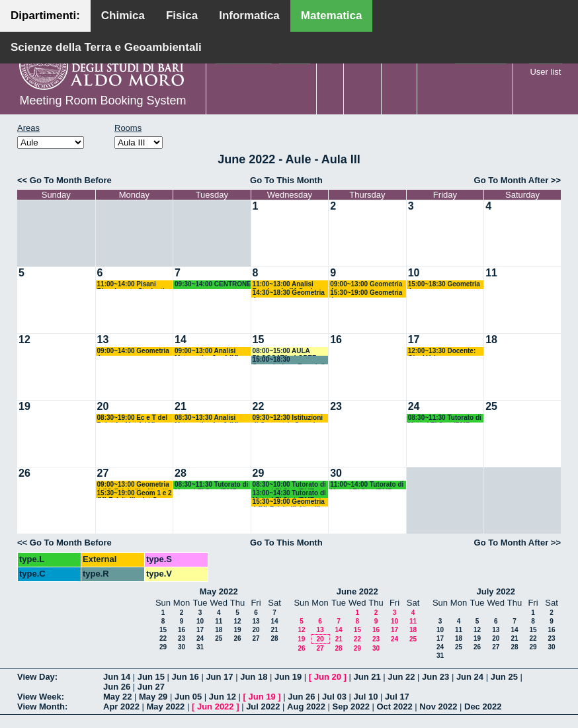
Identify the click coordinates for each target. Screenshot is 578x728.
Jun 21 (367, 677)
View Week (39, 697)
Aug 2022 (306, 707)
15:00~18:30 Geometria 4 (444, 285)
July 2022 (496, 591)
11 (491, 273)
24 (414, 406)
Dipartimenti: (45, 16)
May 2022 (219, 591)
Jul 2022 (263, 707)
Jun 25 (504, 677)
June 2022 (357, 591)
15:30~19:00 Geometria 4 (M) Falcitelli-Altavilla (289, 502)
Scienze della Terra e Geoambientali (106, 47)
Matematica (332, 16)
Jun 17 (219, 677)
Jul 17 (397, 697)
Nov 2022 (438, 707)
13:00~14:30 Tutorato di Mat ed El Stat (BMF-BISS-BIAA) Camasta (289, 494)
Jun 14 (117, 677)
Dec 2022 (483, 707)
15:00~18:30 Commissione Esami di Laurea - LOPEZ (289, 360)
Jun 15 (151, 677)
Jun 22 (401, 677)
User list (545, 72)
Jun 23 (435, 677)
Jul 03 (334, 697)
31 (200, 647)
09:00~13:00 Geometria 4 (366, 285)
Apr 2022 (121, 707)
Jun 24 (470, 677)
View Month (41, 707)
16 (336, 340)
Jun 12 (223, 697)
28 (181, 473)
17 (414, 340)
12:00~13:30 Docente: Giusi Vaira (442, 351)
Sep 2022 (351, 707)
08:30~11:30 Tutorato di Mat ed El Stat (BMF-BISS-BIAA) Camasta (445, 418)
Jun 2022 (216, 707)
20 (103, 406)
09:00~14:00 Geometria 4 (133, 351)
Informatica (249, 16)
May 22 (117, 697)
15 (259, 340)
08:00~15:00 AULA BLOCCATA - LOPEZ (284, 351)
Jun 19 (288, 677)
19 (24, 406)
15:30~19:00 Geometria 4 (366, 293)
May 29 (153, 697)
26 (24, 473)
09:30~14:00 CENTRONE (213, 284)
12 (24, 340)
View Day (36, 677)
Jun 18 (254, 677)
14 (181, 340)
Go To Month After (512, 180)
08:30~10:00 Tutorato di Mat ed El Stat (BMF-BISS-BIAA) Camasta (289, 485)
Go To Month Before (71, 180)
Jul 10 (366, 697)
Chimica (123, 16)
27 (103, 473)
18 (491, 340)
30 (336, 473)
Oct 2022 (394, 707)
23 (336, 406)
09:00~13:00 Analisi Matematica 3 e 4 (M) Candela (207, 351)
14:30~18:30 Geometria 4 (289, 293)
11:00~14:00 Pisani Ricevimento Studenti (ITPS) (131, 285)
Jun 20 (328, 677)
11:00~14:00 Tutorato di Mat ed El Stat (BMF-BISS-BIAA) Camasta (367, 485)
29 (259, 473)
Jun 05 (188, 697)
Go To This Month (286, 180)
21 (181, 406)
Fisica (182, 16)
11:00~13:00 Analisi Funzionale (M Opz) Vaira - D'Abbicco (283, 285)
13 (103, 340)
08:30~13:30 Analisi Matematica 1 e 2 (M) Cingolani (207, 418)
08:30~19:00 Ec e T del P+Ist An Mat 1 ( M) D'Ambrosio (132, 418)
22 (259, 406)
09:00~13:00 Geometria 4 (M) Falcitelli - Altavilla (135, 485)
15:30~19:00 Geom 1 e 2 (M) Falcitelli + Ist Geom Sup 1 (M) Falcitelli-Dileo (136, 494)
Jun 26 (117, 687)
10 (414, 273)
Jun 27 (151, 687)
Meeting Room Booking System (103, 101)
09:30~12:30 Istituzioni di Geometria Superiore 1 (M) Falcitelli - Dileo (289, 418)
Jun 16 (186, 677)
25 (491, 406)
